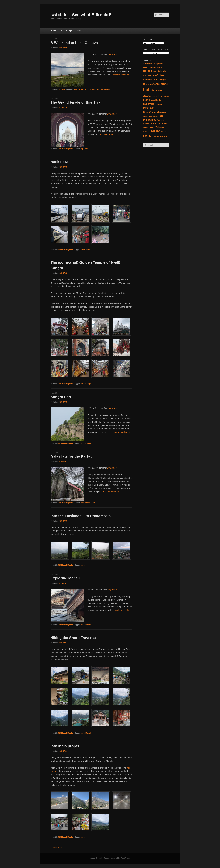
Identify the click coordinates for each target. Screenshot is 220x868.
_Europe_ (62, 89)
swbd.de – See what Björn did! (81, 15)
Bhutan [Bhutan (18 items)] (153, 67)
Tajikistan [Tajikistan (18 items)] (160, 127)
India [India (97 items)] (148, 90)
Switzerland (105, 89)
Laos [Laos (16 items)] (153, 100)
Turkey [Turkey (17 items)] (164, 131)
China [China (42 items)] (160, 75)
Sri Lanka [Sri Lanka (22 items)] (162, 124)
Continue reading (123, 75)
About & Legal (67, 31)
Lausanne (82, 89)
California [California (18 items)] (162, 71)
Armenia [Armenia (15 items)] (146, 67)
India (87, 149)
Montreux (96, 89)
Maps (79, 31)
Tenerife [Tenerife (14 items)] (146, 131)
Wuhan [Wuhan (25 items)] (164, 136)
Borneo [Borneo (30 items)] (147, 71)
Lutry (89, 89)
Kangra (88, 384)
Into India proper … (67, 746)
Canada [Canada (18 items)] (146, 76)
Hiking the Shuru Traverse (73, 638)
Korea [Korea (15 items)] (155, 96)
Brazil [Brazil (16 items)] (155, 71)
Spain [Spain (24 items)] (154, 124)
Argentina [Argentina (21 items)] (159, 64)
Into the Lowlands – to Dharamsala (81, 516)
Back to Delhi (62, 162)
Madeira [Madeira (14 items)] (158, 100)
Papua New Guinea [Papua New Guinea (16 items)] (151, 116)
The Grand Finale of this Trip (75, 102)
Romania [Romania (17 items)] (147, 124)
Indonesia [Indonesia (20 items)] (158, 90)
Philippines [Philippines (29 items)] (150, 120)
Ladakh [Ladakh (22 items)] (147, 100)
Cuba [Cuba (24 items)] (155, 80)
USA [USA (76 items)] (147, 136)
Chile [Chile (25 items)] (153, 76)
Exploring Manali (65, 578)
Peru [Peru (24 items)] (161, 116)
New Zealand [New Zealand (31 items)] (151, 112)
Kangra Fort (61, 397)
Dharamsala (85, 503)
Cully (75, 89)
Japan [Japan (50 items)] (148, 96)
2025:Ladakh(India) (66, 149)
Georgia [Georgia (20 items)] (162, 80)
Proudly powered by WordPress (117, 858)
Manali (88, 625)
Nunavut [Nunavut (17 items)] (163, 112)
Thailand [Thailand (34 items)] (155, 131)
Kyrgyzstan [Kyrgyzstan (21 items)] (163, 96)
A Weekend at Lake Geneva (74, 43)
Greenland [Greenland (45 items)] (161, 84)
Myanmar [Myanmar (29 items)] (149, 108)
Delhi (83, 250)
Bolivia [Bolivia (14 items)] (159, 67)
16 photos (112, 408)
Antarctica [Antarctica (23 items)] (148, 64)
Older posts (56, 847)
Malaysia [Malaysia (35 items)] (149, 104)
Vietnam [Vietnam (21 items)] (156, 137)
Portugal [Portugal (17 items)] (160, 120)
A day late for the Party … (73, 456)
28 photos (112, 54)
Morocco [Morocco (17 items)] (159, 104)
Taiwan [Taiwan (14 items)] (152, 127)
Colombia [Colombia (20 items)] (148, 80)
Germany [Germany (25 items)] (148, 84)
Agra (82, 149)
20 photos (112, 468)
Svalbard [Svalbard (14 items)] (146, 127)
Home (54, 31)
